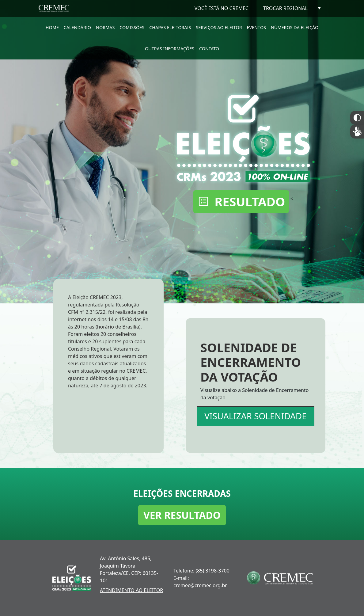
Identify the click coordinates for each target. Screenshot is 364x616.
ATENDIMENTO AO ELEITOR (131, 590)
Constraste (357, 118)
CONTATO (209, 49)
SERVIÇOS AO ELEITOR (219, 27)
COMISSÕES (132, 27)
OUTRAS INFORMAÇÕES (170, 49)
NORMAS (105, 27)
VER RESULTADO (182, 515)
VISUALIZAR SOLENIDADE (255, 416)
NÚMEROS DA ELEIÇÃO (295, 27)
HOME (52, 27)
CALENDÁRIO (77, 27)
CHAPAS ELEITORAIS (170, 27)
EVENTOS (256, 27)
